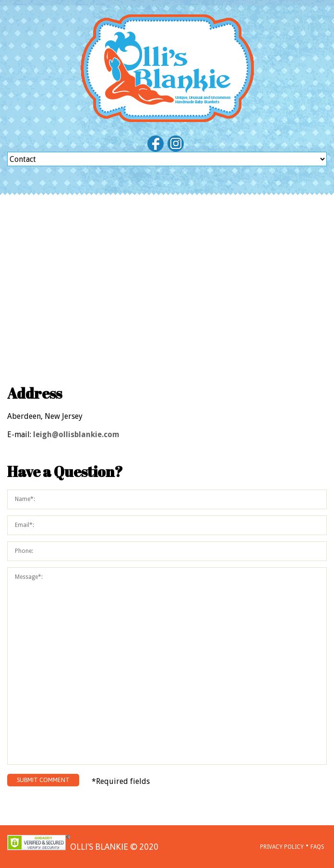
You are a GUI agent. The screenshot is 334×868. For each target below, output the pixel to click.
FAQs (317, 847)
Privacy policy (282, 847)
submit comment (43, 780)
